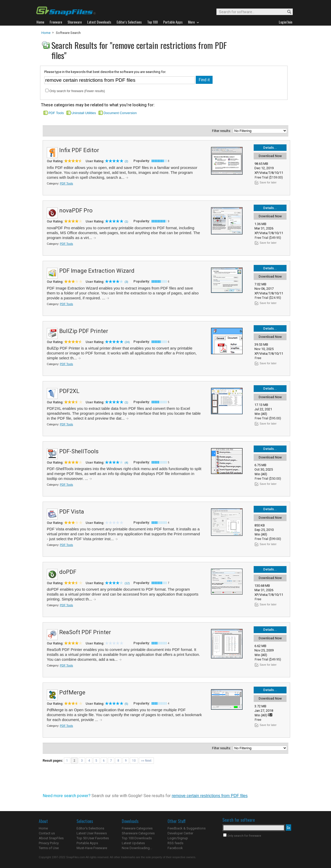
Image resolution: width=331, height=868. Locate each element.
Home (46, 33)
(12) (127, 583)
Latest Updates (133, 843)
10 (134, 761)
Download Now (270, 156)
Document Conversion (120, 113)
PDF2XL (69, 391)
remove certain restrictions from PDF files (210, 796)
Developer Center (180, 833)
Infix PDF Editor (79, 150)
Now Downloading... (137, 848)
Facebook (175, 848)
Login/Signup (178, 838)
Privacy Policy (49, 843)
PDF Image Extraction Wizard (97, 271)
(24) (127, 342)
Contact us (47, 833)
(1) (126, 221)
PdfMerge (72, 692)
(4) (126, 463)
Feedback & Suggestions (187, 828)
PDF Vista (72, 512)
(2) (126, 161)
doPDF (68, 572)
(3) (126, 282)
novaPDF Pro (76, 210)
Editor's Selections (90, 828)
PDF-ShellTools (79, 451)
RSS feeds (175, 843)
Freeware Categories (137, 828)
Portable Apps (87, 843)
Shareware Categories (138, 833)
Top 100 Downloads (137, 838)
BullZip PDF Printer (84, 331)
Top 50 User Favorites (93, 838)
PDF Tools (56, 113)
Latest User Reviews (92, 833)
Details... (270, 148)
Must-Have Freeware (92, 848)
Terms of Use (49, 848)
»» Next (146, 761)
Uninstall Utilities (84, 113)
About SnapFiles (51, 838)
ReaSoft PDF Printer (85, 632)
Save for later (268, 182)
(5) (126, 704)
